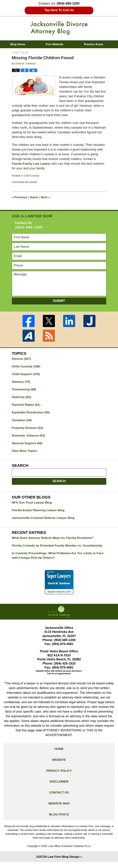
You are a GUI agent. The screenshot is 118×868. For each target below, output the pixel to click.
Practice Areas (94, 44)
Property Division (28, 429)
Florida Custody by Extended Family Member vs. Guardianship (59, 548)
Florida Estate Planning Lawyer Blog (39, 512)
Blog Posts (59, 820)
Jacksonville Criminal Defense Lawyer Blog (44, 520)
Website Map (59, 809)
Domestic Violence (29, 437)
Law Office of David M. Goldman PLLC (70, 852)
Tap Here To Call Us (59, 10)
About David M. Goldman (27, 52)
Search (59, 483)
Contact (71, 52)
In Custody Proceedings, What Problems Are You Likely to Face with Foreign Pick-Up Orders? (55, 558)
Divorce (22, 359)
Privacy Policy (59, 775)
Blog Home (18, 44)
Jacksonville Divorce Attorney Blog (59, 28)
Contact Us (59, 797)
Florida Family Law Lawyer (32, 164)
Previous (20, 197)
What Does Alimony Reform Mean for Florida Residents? (54, 540)
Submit (59, 301)
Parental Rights (27, 406)
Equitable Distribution (31, 414)
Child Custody (32, 176)
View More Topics (25, 453)
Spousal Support (28, 445)
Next (46, 197)
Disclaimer (59, 786)
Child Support (26, 374)
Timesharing (24, 390)
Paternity (22, 398)
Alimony (21, 382)
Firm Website (54, 44)
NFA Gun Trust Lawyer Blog (33, 504)
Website (59, 763)
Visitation (22, 421)
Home (35, 197)
